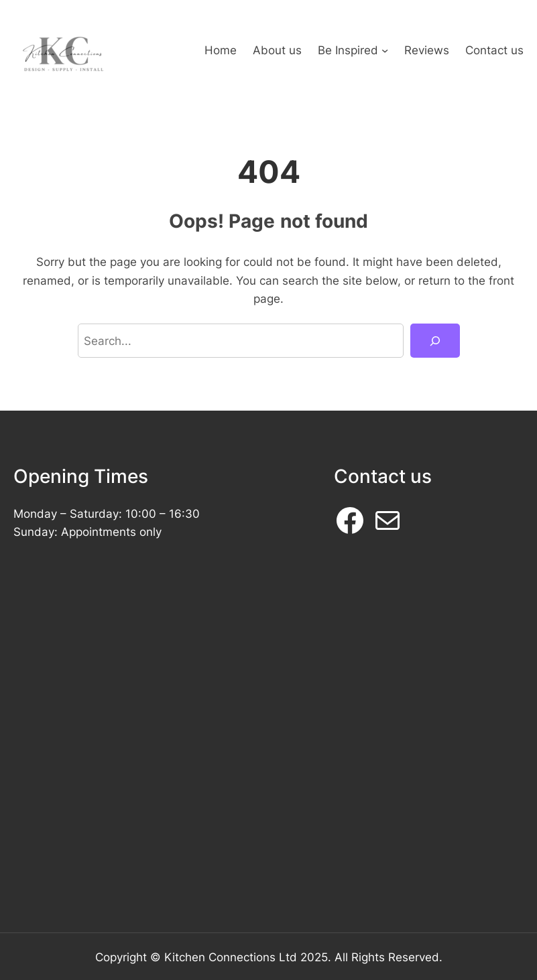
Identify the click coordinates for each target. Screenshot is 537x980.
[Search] (435, 341)
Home (221, 50)
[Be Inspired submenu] (385, 50)
